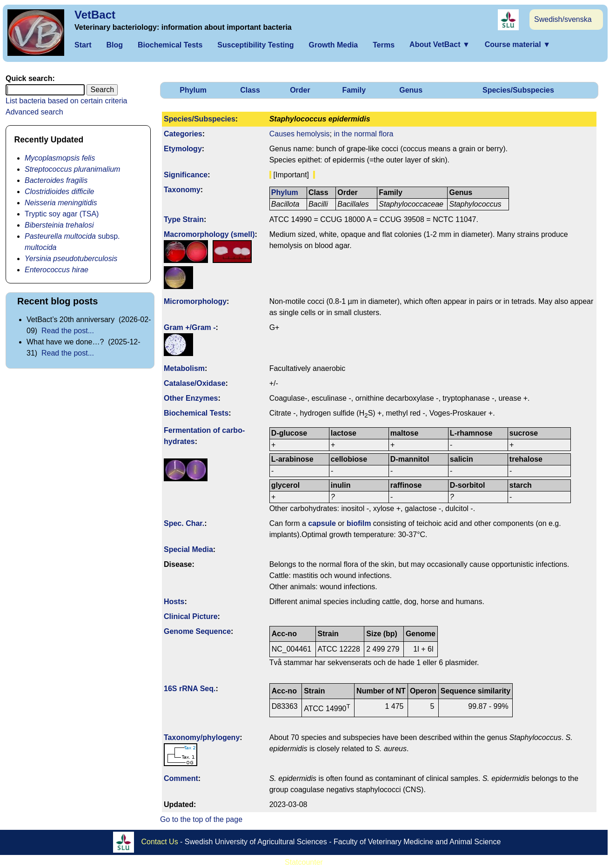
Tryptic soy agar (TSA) (62, 214)
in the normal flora (363, 134)
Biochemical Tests (170, 45)
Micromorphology (195, 301)
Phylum (193, 90)
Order (300, 90)
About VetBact (440, 44)
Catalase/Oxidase (195, 383)
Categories (183, 134)
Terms (384, 45)
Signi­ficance (186, 175)
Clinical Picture (191, 616)
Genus (411, 90)
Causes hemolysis (300, 134)
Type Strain (184, 219)
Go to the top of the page (201, 819)
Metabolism (184, 368)
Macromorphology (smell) (209, 234)
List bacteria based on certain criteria (66, 101)
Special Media (188, 549)
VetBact (95, 15)
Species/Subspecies (518, 90)
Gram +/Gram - (190, 327)
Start (83, 45)
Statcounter (304, 862)
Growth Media (333, 45)
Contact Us (160, 841)
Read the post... (68, 331)
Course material (518, 44)
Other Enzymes (191, 398)
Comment (181, 778)
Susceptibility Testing (255, 45)
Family (354, 90)
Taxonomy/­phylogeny (202, 737)
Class (250, 90)
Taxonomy (182, 190)
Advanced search (34, 112)
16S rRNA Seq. (190, 689)
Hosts (174, 602)
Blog (114, 45)
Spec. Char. (184, 523)
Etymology (183, 149)
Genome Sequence (197, 631)
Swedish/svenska (563, 19)
